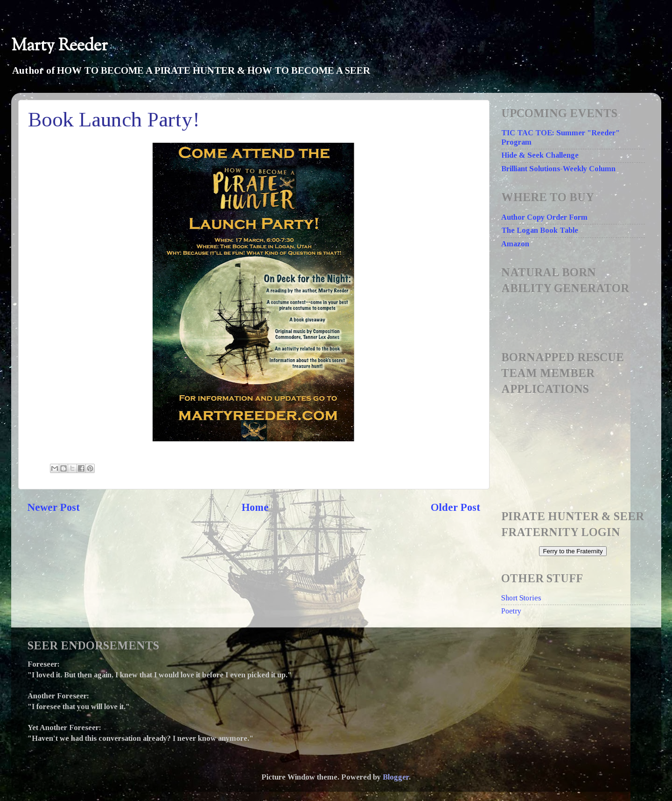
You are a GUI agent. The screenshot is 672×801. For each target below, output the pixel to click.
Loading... (576, 447)
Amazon (515, 244)
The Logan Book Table (540, 230)
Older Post (455, 507)
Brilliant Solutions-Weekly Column (558, 169)
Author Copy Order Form (544, 217)
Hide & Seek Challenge (540, 155)
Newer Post (54, 507)
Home (255, 507)
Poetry (511, 611)
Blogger (396, 777)
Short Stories (521, 598)
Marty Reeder (59, 46)
